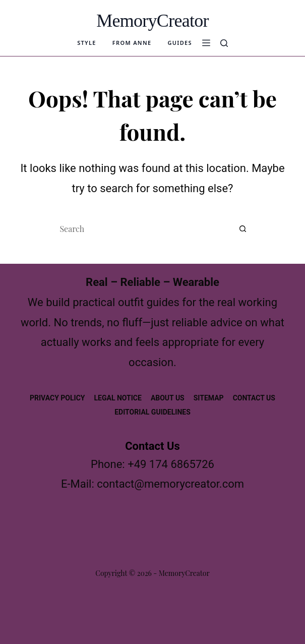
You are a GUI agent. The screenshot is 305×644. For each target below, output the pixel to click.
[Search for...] (142, 228)
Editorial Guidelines (152, 412)
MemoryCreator (152, 21)
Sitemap (209, 398)
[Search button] (243, 228)
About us (168, 398)
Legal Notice (118, 398)
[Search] (224, 43)
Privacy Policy (57, 398)
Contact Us (254, 398)
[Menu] (206, 43)
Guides (179, 43)
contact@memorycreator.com (170, 484)
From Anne (132, 43)
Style (87, 43)
